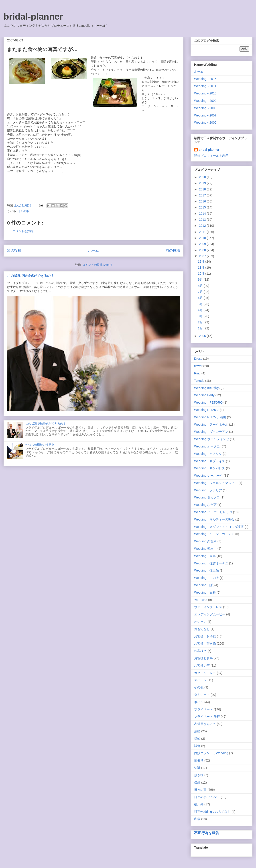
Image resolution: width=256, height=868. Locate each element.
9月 (201, 280)
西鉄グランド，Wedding (211, 753)
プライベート (203, 709)
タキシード (202, 695)
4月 (201, 310)
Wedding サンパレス (210, 468)
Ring (197, 373)
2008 (203, 250)
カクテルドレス (205, 673)
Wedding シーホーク (208, 476)
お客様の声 (202, 666)
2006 (203, 336)
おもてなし (202, 629)
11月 (202, 268)
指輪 (197, 739)
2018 (203, 189)
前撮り (199, 760)
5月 (201, 304)
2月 (201, 322)
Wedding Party (204, 395)
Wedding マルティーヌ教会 (214, 519)
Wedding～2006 (205, 123)
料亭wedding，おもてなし (212, 812)
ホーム (93, 250)
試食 (197, 746)
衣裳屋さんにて (205, 724)
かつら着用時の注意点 (40, 445)
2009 (203, 244)
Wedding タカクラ (207, 497)
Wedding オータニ (207, 446)
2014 (203, 214)
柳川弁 (199, 804)
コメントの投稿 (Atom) (97, 265)
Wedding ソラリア (208, 490)
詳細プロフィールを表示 (211, 156)
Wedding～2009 (205, 101)
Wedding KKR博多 (207, 388)
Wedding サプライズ (210, 461)
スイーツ (200, 680)
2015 (203, 207)
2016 (203, 201)
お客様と (200, 651)
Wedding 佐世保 (206, 570)
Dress (198, 359)
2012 (203, 226)
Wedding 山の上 (206, 578)
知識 (197, 768)
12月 (202, 261)
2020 (203, 177)
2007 (203, 256)
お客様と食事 (203, 658)
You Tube (201, 600)
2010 (203, 238)
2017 (203, 195)
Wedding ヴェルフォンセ (212, 439)
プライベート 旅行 (207, 717)
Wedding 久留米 (205, 541)
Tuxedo (199, 381)
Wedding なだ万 (205, 505)
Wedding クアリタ (208, 454)
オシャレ (200, 622)
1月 (201, 328)
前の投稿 (173, 250)
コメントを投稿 (23, 231)
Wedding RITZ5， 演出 (210, 417)
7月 (201, 292)
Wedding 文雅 (205, 592)
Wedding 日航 (204, 585)
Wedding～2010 (205, 93)
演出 (197, 731)
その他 (199, 687)
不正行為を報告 (207, 833)
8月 (201, 286)
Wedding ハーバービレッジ (213, 512)
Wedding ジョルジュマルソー (216, 483)
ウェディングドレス (208, 607)
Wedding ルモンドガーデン (214, 534)
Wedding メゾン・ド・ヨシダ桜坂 (219, 527)
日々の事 (23, 211)
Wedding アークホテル (211, 425)
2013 (203, 220)
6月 (201, 298)
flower (198, 366)
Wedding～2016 (205, 79)
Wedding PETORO (208, 402)
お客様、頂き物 (205, 643)
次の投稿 (14, 250)
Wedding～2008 (205, 108)
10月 (202, 274)
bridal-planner (33, 16)
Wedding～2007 (205, 115)
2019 (203, 183)
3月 (201, 316)
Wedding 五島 (205, 556)
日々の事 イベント (207, 797)
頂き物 (199, 775)
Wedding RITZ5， (207, 410)
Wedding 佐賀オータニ (211, 563)
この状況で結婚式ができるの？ (30, 276)
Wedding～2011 (205, 86)
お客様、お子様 (205, 636)
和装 (197, 819)
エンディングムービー (210, 614)
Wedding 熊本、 (205, 549)
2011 (203, 232)
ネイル (199, 702)
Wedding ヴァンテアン (211, 432)
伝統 (197, 782)
